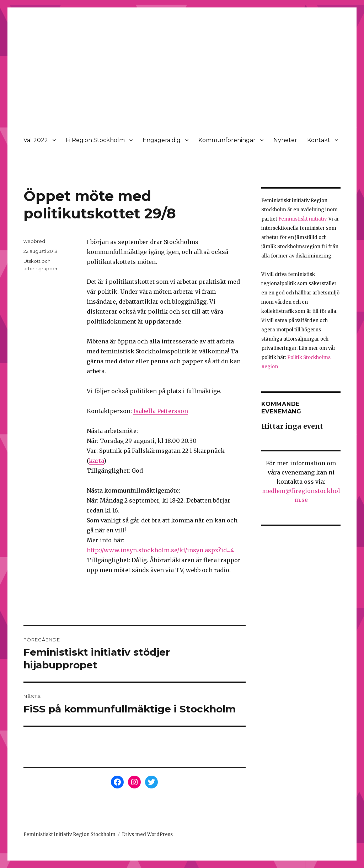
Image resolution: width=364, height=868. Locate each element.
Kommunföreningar (227, 140)
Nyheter (285, 140)
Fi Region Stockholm (95, 140)
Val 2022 (36, 140)
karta (96, 461)
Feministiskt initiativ (302, 219)
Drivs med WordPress (147, 834)
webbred (34, 241)
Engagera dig (162, 140)
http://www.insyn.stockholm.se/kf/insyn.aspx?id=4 (160, 550)
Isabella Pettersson (161, 411)
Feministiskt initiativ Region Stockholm (69, 834)
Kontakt (319, 140)
